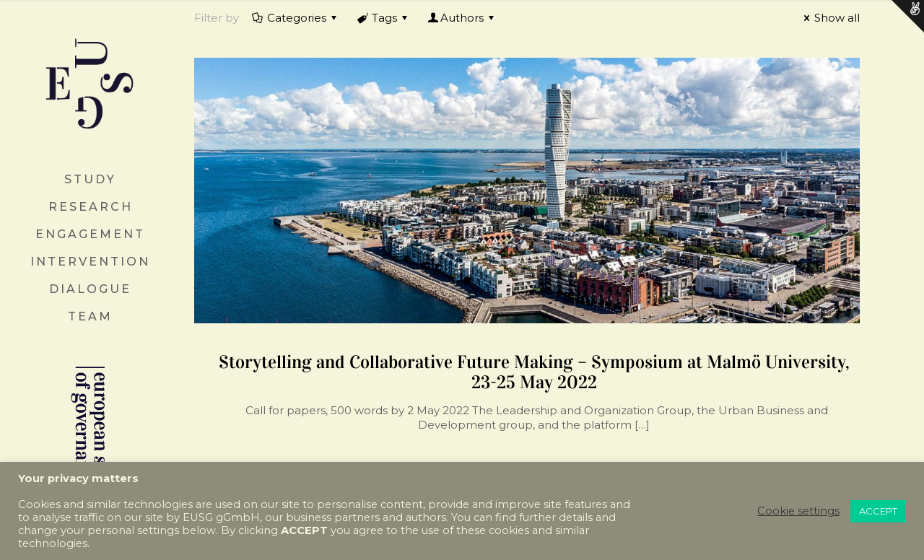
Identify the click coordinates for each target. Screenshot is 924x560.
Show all (829, 18)
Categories (296, 18)
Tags (383, 18)
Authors (462, 18)
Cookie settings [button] (798, 511)
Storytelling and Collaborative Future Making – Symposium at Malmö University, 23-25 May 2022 (534, 372)
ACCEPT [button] (878, 511)
